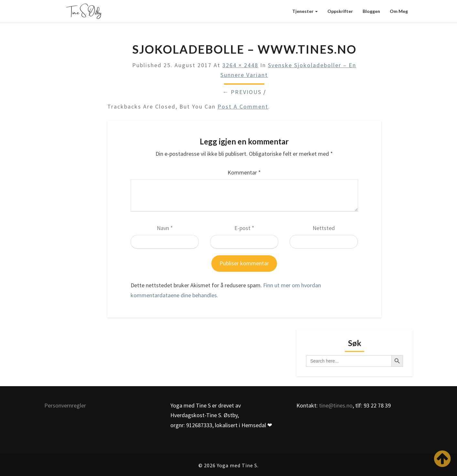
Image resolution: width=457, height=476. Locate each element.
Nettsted (324, 228)
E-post (244, 228)
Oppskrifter (340, 11)
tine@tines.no (336, 405)
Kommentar (244, 172)
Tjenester (305, 11)
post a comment (243, 106)
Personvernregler (65, 405)
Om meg (399, 11)
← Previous (242, 92)
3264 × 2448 (240, 65)
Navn (165, 228)
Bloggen (371, 11)
